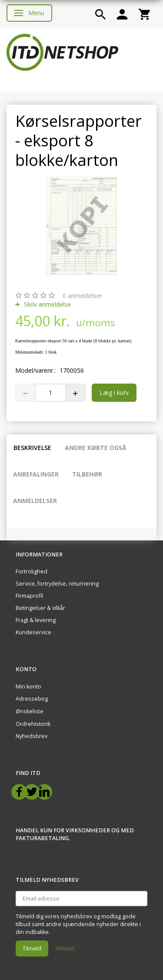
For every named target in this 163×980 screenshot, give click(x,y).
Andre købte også (96, 448)
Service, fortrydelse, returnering (57, 584)
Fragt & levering (36, 620)
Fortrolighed (32, 571)
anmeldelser (82, 296)
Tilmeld (32, 948)
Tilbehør (87, 474)
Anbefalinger (36, 474)
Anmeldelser (35, 501)
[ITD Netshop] (62, 51)
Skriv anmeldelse (47, 304)
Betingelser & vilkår (40, 608)
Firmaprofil (29, 596)
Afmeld (65, 948)
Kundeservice (33, 632)
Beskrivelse (32, 448)
